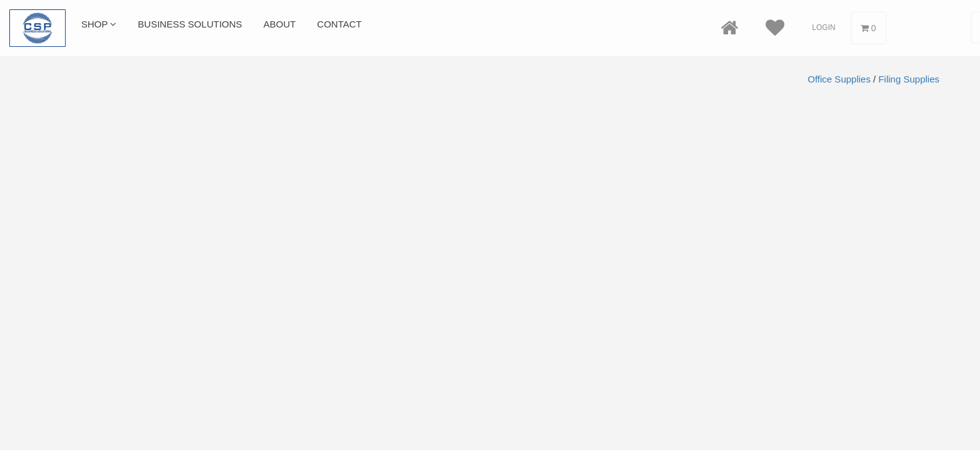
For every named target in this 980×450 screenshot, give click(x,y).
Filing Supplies (909, 79)
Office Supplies (839, 79)
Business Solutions (190, 24)
